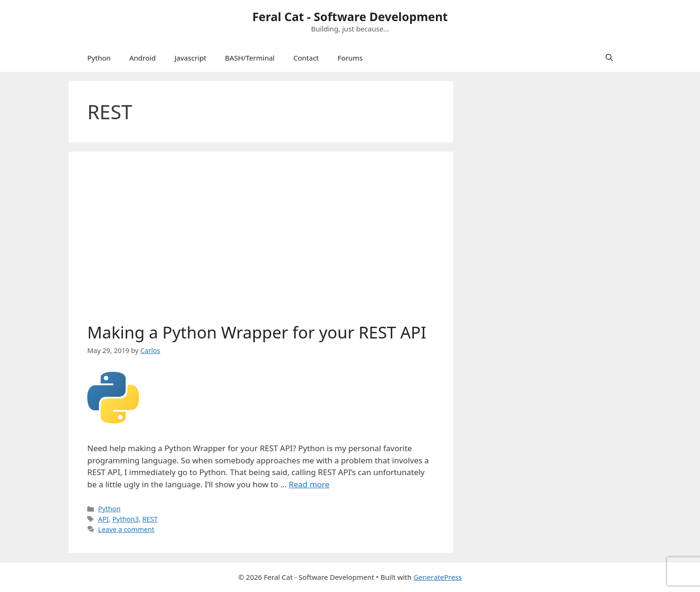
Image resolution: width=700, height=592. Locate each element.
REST (150, 519)
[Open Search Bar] (609, 58)
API (103, 519)
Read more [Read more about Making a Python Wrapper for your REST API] (309, 484)
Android (143, 58)
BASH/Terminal (250, 58)
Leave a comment (126, 529)
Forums (350, 58)
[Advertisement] (261, 241)
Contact (306, 58)
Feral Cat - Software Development (350, 16)
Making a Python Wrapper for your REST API (257, 332)
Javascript (190, 58)
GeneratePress (437, 577)
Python (99, 58)
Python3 (126, 519)
